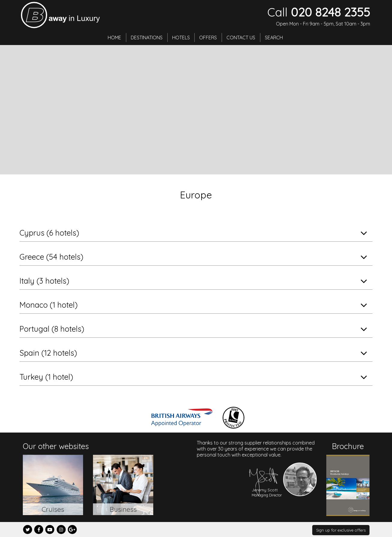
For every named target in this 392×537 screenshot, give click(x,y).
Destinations (147, 38)
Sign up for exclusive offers (341, 530)
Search (274, 38)
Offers (208, 38)
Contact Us (241, 38)
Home (114, 38)
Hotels (181, 38)
